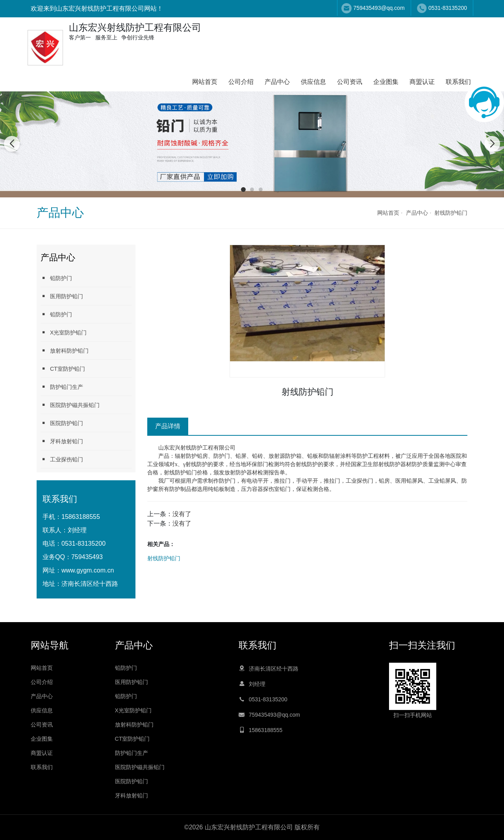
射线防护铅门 (451, 213)
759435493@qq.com (379, 8)
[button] (243, 190)
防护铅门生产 (62, 387)
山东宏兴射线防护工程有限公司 (197, 448)
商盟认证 (422, 82)
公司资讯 (350, 82)
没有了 (182, 514)
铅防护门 (56, 278)
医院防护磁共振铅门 (70, 405)
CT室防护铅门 (63, 369)
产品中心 (277, 82)
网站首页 (205, 82)
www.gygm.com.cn (88, 570)
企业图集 (386, 82)
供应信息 (313, 82)
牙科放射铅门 (62, 441)
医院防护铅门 (62, 423)
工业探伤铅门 (62, 459)
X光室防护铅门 (64, 332)
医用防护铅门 (62, 296)
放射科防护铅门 (65, 350)
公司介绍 (241, 82)
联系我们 (458, 82)
